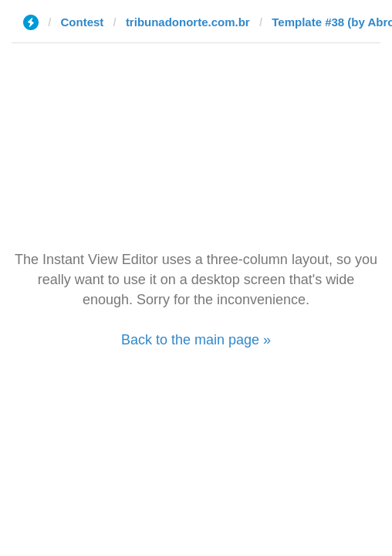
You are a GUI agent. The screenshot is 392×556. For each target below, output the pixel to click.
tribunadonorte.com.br (188, 22)
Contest (83, 22)
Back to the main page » (196, 340)
